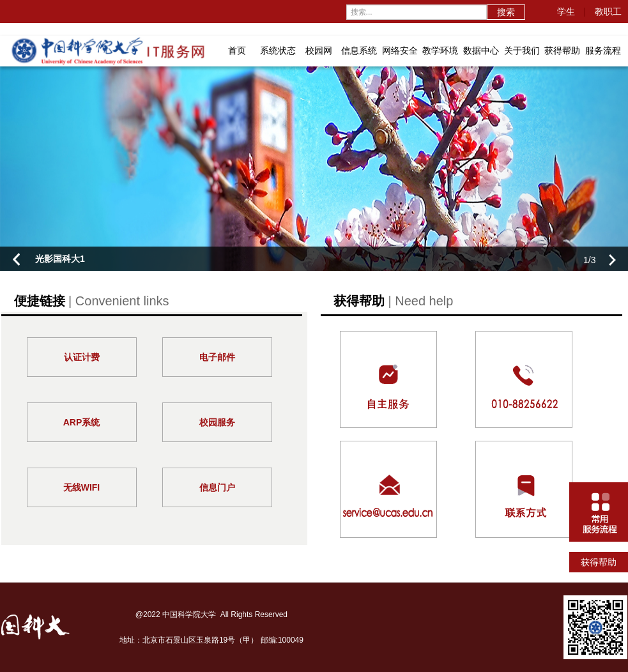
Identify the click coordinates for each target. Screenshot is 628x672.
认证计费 (82, 357)
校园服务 (217, 422)
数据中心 (481, 50)
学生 (566, 11)
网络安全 (400, 50)
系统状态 (278, 50)
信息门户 (217, 487)
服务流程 (603, 50)
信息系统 (359, 50)
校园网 (319, 50)
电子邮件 (217, 357)
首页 (237, 50)
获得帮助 (562, 50)
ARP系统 (82, 422)
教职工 (608, 11)
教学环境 (440, 50)
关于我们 (522, 50)
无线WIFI (82, 487)
